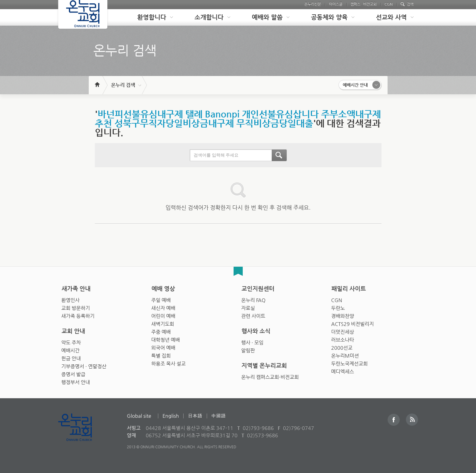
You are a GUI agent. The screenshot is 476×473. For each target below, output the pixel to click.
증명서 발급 (73, 373)
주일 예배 (161, 299)
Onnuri (82, 434)
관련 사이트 (253, 314)
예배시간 (70, 349)
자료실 (248, 307)
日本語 (195, 416)
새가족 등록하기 (78, 314)
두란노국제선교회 (349, 362)
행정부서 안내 (76, 381)
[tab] (150, 17)
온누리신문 (313, 4)
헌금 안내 (71, 357)
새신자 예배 (163, 307)
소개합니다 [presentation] (209, 17)
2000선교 (342, 346)
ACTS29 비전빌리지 (353, 322)
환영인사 (70, 299)
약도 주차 (71, 341)
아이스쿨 (336, 4)
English (171, 416)
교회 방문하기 (76, 307)
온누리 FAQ (253, 299)
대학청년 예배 (166, 338)
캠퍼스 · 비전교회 (363, 4)
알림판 (248, 349)
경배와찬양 (343, 314)
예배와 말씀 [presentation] (267, 17)
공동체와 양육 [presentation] (329, 17)
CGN (389, 4)
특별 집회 (161, 354)
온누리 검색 (123, 85)
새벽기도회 (163, 322)
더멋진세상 (343, 330)
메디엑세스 (343, 370)
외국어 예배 (163, 346)
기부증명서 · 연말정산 (84, 365)
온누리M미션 (345, 354)
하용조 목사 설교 (168, 362)
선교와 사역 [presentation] (391, 17)
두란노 (338, 307)
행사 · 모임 (252, 341)
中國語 (219, 416)
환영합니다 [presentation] (152, 17)
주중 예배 (161, 330)
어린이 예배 (163, 314)
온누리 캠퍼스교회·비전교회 (270, 376)
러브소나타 (343, 338)
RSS (412, 420)
